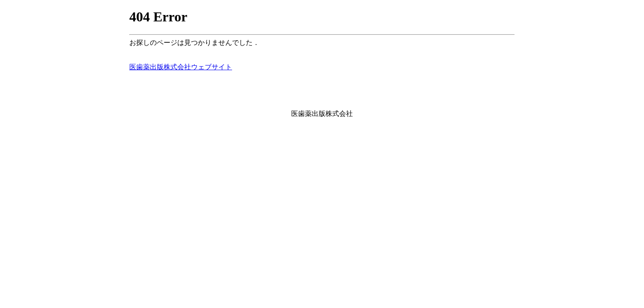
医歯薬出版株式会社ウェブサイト (181, 67)
